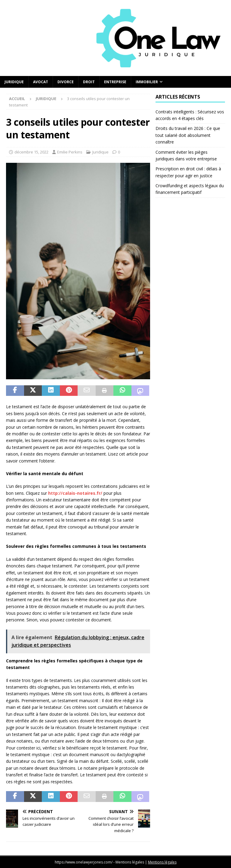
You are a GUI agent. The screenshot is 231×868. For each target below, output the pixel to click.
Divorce (66, 82)
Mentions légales (162, 862)
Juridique (14, 82)
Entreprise (115, 82)
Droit (89, 82)
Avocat (41, 82)
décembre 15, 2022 (31, 152)
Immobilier (147, 82)
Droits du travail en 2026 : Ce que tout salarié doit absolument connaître (188, 135)
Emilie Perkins (70, 152)
